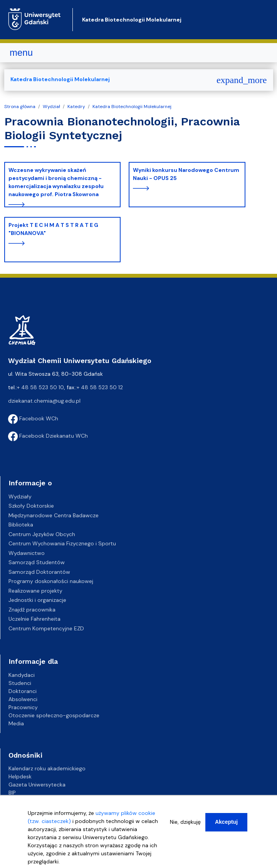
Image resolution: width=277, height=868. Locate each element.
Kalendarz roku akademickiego (47, 768)
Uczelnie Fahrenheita (34, 619)
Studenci (20, 683)
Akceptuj (226, 824)
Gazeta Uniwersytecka (37, 785)
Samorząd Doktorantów (39, 572)
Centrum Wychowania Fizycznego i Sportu (62, 543)
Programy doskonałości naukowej (51, 581)
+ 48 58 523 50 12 (100, 387)
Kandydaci (22, 675)
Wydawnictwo (27, 553)
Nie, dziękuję (185, 824)
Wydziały (20, 496)
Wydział (51, 107)
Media (16, 723)
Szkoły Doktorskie (31, 506)
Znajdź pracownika (32, 610)
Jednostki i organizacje (37, 600)
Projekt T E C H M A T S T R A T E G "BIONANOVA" (53, 229)
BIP (12, 793)
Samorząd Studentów (37, 562)
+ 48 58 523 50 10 (40, 387)
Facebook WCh (33, 418)
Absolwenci (23, 699)
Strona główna (20, 107)
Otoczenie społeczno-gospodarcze (54, 715)
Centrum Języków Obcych (42, 534)
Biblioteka (21, 525)
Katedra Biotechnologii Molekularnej (132, 20)
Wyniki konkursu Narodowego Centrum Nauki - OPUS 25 (186, 174)
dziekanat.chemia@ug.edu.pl (44, 401)
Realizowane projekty (35, 591)
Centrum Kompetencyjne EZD (46, 628)
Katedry (76, 107)
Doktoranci (23, 691)
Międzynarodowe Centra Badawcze (54, 515)
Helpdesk (20, 776)
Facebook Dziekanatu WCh (48, 436)
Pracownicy (23, 707)
